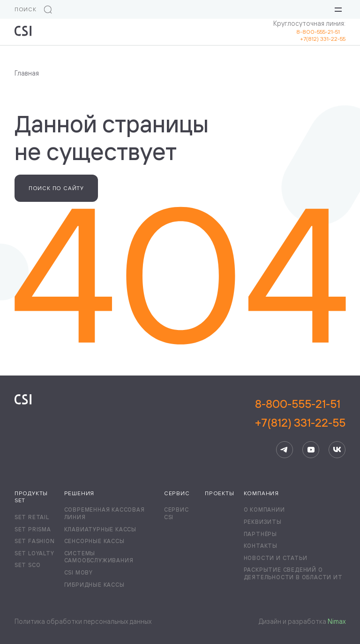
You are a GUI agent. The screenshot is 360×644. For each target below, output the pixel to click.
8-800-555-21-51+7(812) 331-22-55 (300, 413)
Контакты (261, 546)
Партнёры (260, 534)
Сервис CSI (176, 513)
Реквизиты (263, 522)
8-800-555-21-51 (321, 32)
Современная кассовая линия (105, 513)
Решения (79, 493)
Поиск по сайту (56, 188)
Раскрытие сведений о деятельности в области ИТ (293, 573)
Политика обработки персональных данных (83, 621)
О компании (264, 510)
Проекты (220, 493)
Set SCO (28, 565)
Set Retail (32, 517)
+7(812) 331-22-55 (323, 39)
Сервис (177, 493)
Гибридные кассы (94, 585)
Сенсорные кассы (94, 541)
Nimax (337, 621)
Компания (261, 493)
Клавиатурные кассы (100, 529)
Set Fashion (35, 541)
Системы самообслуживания (99, 557)
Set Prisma (33, 529)
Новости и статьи (276, 558)
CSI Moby (79, 572)
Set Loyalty (34, 553)
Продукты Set (31, 497)
